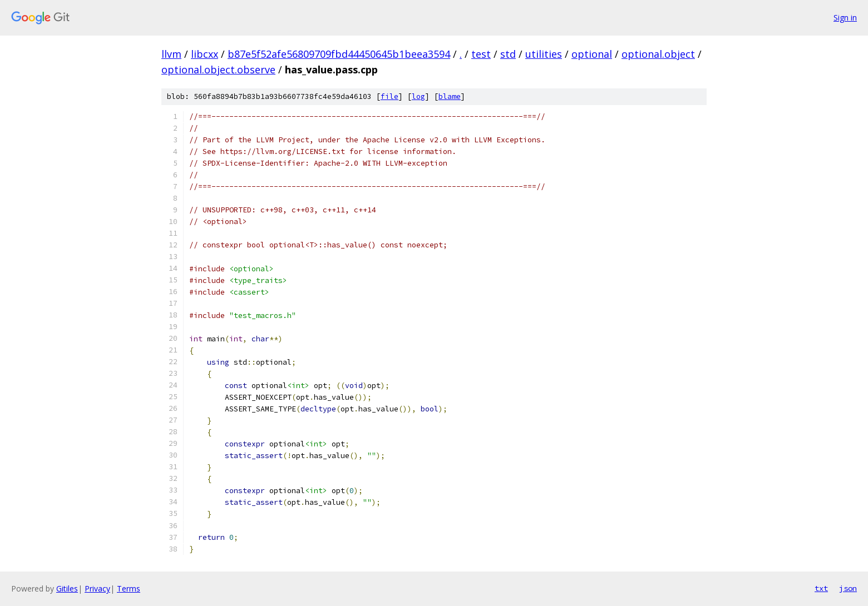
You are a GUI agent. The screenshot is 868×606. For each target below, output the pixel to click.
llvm (171, 54)
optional (592, 54)
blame (450, 96)
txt (821, 588)
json (848, 588)
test (481, 54)
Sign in (845, 18)
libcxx (204, 54)
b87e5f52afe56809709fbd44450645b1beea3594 (339, 54)
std (508, 54)
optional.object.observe (218, 69)
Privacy (97, 588)
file (389, 96)
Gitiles (67, 588)
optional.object (658, 54)
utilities (544, 54)
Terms (129, 588)
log (418, 96)
